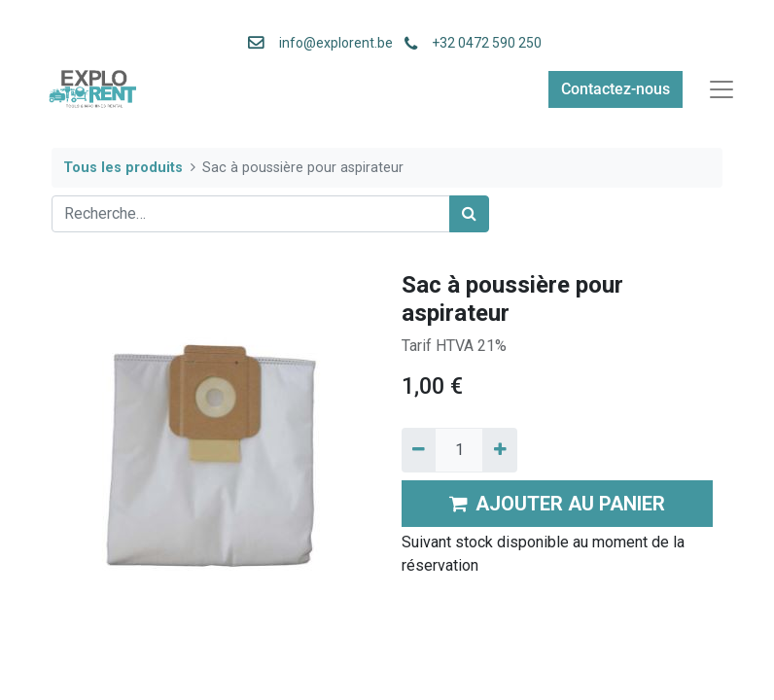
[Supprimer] (419, 450)
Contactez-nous (616, 89)
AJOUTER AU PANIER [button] (557, 504)
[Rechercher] (469, 214)
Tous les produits (123, 168)
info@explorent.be (330, 43)
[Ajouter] (499, 450)
